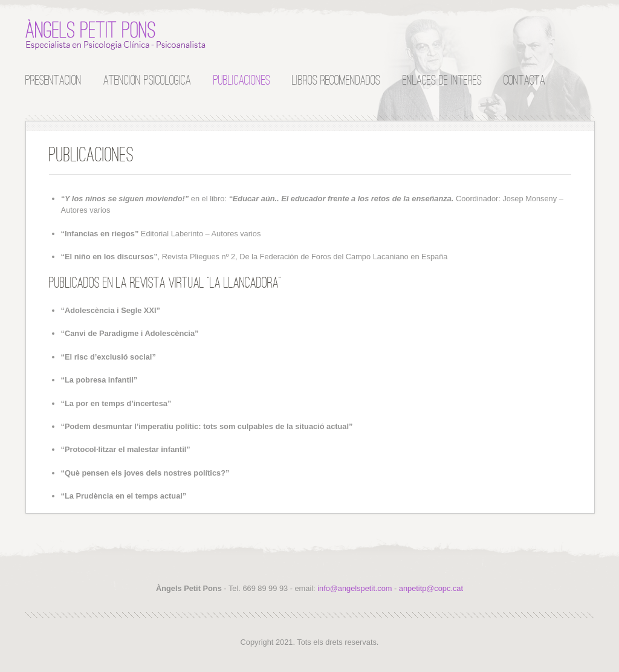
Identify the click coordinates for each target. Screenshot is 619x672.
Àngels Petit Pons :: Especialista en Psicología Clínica (116, 34)
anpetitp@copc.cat (431, 588)
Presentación (53, 79)
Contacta (524, 79)
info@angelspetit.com (355, 588)
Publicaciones (242, 79)
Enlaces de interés (442, 79)
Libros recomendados (336, 79)
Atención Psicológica (147, 79)
